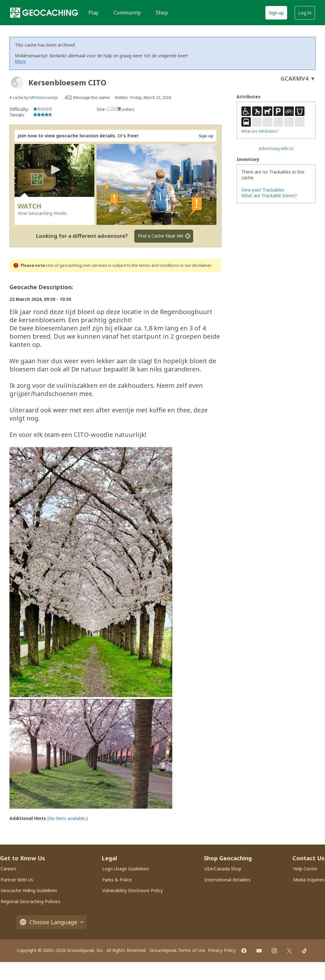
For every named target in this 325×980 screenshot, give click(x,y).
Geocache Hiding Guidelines (29, 890)
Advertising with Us (276, 149)
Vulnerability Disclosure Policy (133, 890)
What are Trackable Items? (269, 195)
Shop (162, 13)
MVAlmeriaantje (44, 97)
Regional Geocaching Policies (30, 901)
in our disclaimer (195, 265)
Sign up (276, 13)
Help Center (305, 869)
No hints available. (67, 818)
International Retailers (228, 880)
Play (93, 13)
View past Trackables (263, 190)
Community (127, 13)
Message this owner (92, 97)
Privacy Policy (222, 950)
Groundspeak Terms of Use (177, 950)
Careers (9, 869)
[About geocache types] (17, 83)
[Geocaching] (44, 13)
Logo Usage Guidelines (126, 869)
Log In (305, 13)
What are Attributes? (260, 131)
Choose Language (51, 922)
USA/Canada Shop (223, 869)
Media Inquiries (309, 880)
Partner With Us (17, 880)
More (20, 61)
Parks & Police (117, 880)
